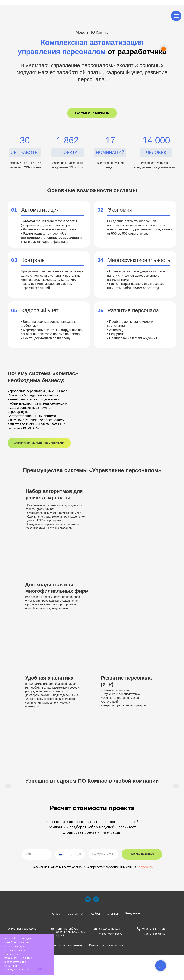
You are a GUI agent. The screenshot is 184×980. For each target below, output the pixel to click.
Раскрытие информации (67, 946)
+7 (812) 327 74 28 (154, 929)
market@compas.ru (111, 934)
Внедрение (133, 913)
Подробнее (145, 867)
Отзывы (112, 914)
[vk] (96, 899)
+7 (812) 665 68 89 (154, 934)
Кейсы (95, 914)
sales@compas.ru (110, 929)
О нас (56, 914)
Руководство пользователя (106, 945)
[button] (92, 113)
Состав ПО (75, 914)
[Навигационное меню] (176, 16)
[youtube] (88, 899)
